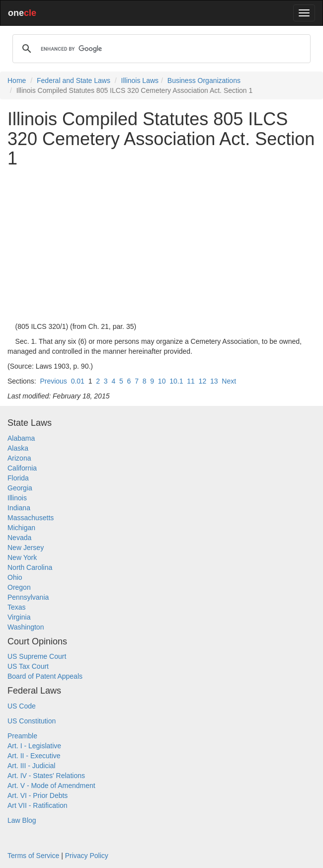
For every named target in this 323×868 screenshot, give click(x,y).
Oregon (19, 587)
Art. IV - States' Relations (46, 776)
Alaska (18, 448)
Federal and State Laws (74, 80)
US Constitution (32, 721)
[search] (160, 49)
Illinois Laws (140, 80)
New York (22, 557)
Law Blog (22, 820)
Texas (17, 607)
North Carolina (30, 567)
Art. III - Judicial (31, 766)
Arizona (19, 458)
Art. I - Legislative (34, 746)
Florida (18, 478)
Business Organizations (204, 80)
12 (203, 381)
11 (191, 381)
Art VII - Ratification (38, 805)
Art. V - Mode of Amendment (51, 786)
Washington (26, 627)
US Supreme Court (37, 656)
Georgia (20, 488)
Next (229, 381)
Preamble (22, 736)
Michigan (21, 528)
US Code (22, 706)
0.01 (78, 381)
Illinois (17, 498)
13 (214, 381)
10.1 (176, 381)
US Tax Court (28, 666)
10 (162, 381)
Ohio (15, 577)
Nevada (19, 538)
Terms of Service (33, 856)
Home (17, 80)
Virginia (19, 617)
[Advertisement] (161, 245)
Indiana (19, 508)
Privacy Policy (87, 856)
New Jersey (26, 548)
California (22, 468)
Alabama (21, 438)
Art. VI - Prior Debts (38, 795)
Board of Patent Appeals (45, 676)
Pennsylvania (28, 597)
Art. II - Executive (34, 756)
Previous (53, 381)
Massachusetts (31, 518)
